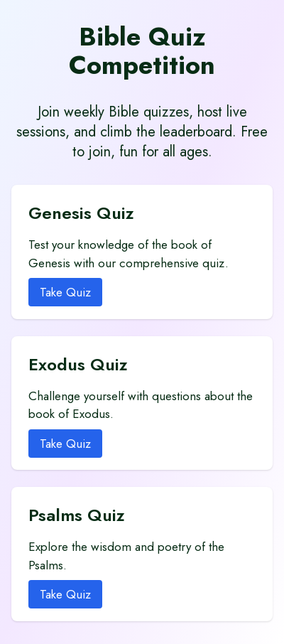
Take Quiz (65, 292)
